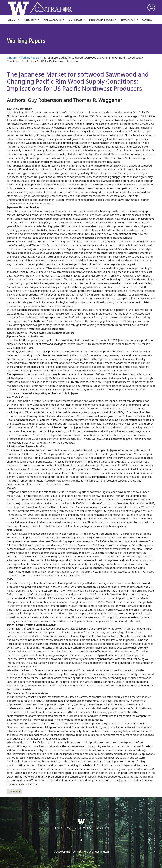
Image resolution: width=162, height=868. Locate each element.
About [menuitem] (13, 20)
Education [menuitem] (128, 20)
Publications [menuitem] (53, 20)
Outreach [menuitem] (76, 20)
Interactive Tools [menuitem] (102, 20)
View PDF (15, 791)
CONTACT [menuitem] (148, 20)
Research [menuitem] (30, 20)
